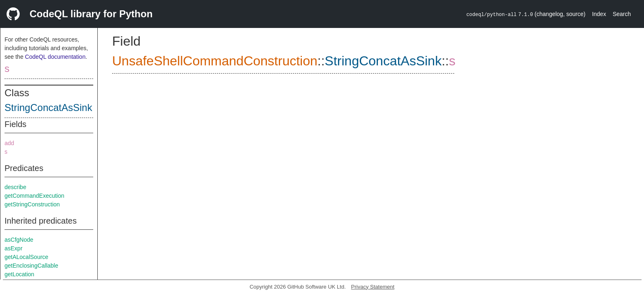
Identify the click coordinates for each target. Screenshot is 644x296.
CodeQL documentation (55, 57)
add (9, 143)
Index (599, 14)
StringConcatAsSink (48, 108)
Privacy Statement (373, 287)
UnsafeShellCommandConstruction (215, 61)
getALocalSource (26, 257)
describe (15, 187)
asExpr (14, 248)
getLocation (19, 274)
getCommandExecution (34, 196)
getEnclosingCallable (31, 266)
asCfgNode (19, 240)
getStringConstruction (32, 204)
